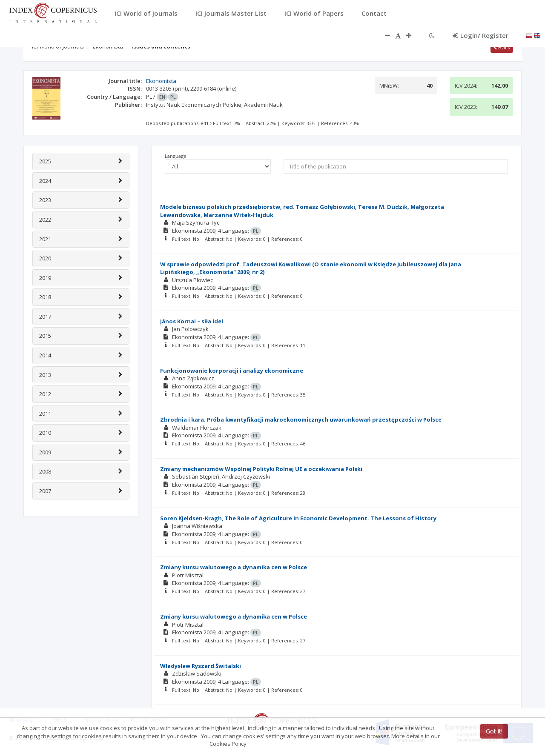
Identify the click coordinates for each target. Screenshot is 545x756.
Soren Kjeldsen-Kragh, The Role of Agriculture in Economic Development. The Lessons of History (298, 518)
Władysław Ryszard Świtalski (201, 666)
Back (502, 47)
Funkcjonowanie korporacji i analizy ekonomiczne (232, 371)
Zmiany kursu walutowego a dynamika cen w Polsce (234, 567)
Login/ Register (480, 35)
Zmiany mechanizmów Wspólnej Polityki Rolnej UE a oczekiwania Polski (261, 469)
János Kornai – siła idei (192, 321)
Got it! (494, 731)
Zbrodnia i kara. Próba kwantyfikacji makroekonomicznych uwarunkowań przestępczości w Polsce (301, 419)
